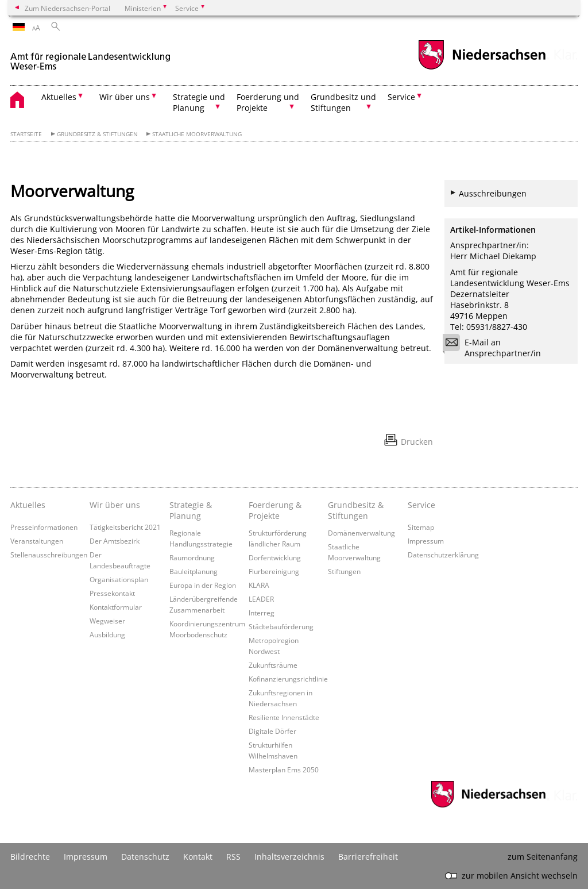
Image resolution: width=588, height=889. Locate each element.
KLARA (259, 585)
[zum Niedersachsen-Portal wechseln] (482, 68)
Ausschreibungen (493, 193)
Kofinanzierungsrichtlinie (288, 679)
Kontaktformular (116, 607)
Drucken (417, 442)
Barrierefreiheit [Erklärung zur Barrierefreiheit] (368, 857)
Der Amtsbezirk (115, 541)
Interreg (262, 613)
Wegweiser (107, 621)
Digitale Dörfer (272, 731)
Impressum (426, 541)
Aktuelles (28, 505)
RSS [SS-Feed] (233, 857)
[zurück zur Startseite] (91, 57)
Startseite (26, 134)
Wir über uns (115, 505)
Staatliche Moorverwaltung (197, 134)
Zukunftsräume (273, 665)
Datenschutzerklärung (443, 555)
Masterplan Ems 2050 (284, 769)
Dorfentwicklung (275, 557)
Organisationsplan (119, 579)
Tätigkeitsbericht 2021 (125, 527)
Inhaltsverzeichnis (289, 857)
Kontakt (198, 857)
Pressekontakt (112, 593)
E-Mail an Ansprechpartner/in (496, 348)
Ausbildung (107, 634)
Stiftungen (344, 571)
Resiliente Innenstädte (284, 717)
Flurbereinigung (274, 571)
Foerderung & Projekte (275, 510)
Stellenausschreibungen (49, 555)
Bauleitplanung (194, 571)
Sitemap (421, 527)
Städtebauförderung (281, 626)
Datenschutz (145, 857)
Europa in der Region (203, 585)
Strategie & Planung (191, 510)
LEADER (261, 599)
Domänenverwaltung (361, 533)
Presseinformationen (44, 527)
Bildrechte (30, 857)
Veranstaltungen (37, 541)
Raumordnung (192, 557)
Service (421, 505)
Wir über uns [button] (125, 97)
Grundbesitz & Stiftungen (97, 134)
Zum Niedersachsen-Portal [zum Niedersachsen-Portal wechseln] (67, 8)
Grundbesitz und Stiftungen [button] (343, 102)
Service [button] (401, 97)
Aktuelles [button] (59, 97)
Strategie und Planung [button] (199, 102)
